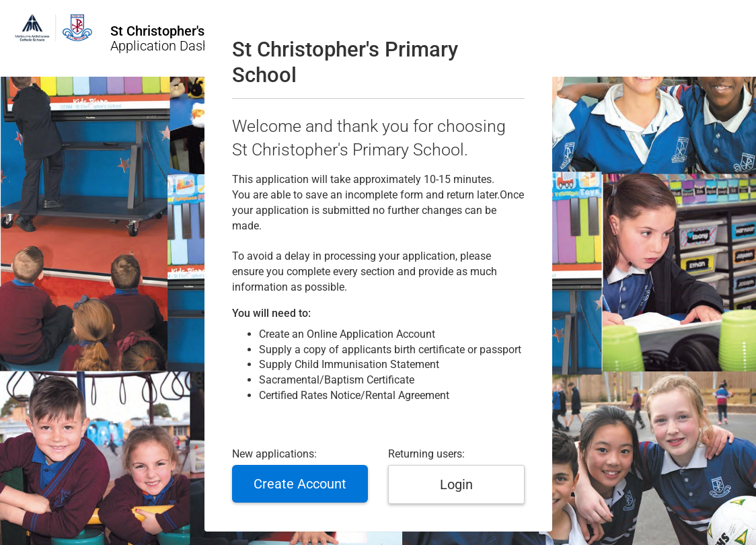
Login (456, 484)
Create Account (300, 484)
